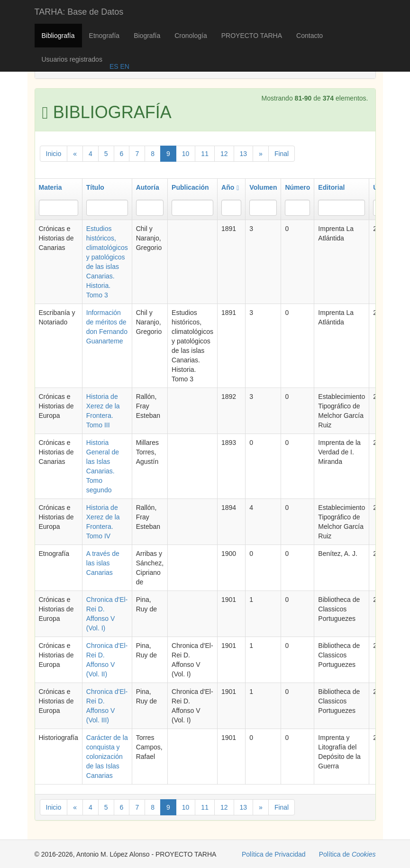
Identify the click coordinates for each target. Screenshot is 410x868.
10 (186, 154)
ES (114, 66)
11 (205, 154)
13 (244, 154)
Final (282, 154)
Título (95, 187)
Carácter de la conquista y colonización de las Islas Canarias (107, 757)
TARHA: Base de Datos (79, 12)
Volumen (263, 187)
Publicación (190, 187)
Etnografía (105, 36)
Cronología (191, 36)
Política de (347, 854)
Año (230, 187)
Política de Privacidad (274, 854)
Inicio (54, 154)
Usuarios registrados (72, 59)
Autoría (148, 187)
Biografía (147, 36)
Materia (50, 187)
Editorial (331, 187)
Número (297, 187)
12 (224, 154)
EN (124, 66)
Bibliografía (58, 36)
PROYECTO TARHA (252, 36)
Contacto (310, 36)
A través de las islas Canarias (103, 563)
